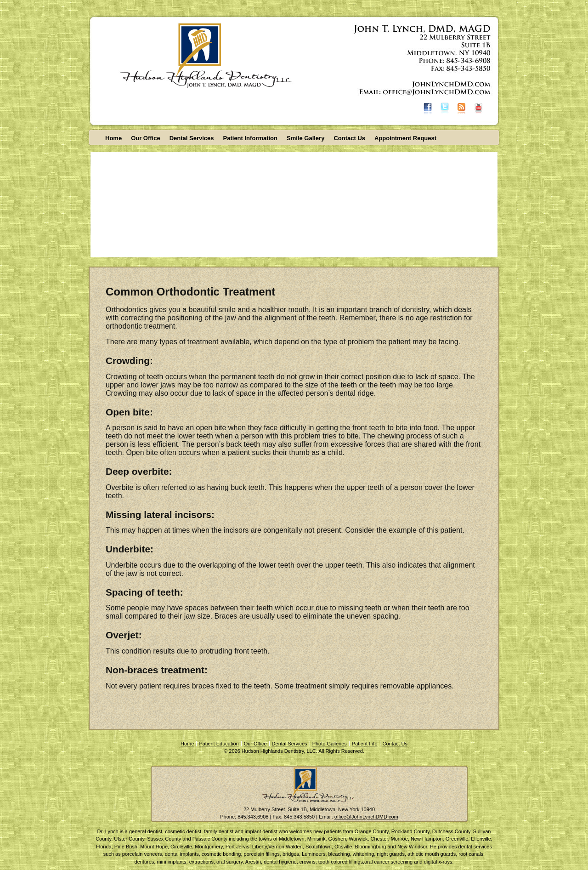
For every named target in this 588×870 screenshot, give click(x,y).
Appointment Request (405, 138)
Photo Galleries (330, 744)
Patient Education (219, 744)
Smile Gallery (305, 138)
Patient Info (365, 744)
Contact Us (349, 138)
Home (113, 138)
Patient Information (250, 138)
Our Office (146, 138)
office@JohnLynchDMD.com (366, 817)
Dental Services (192, 138)
